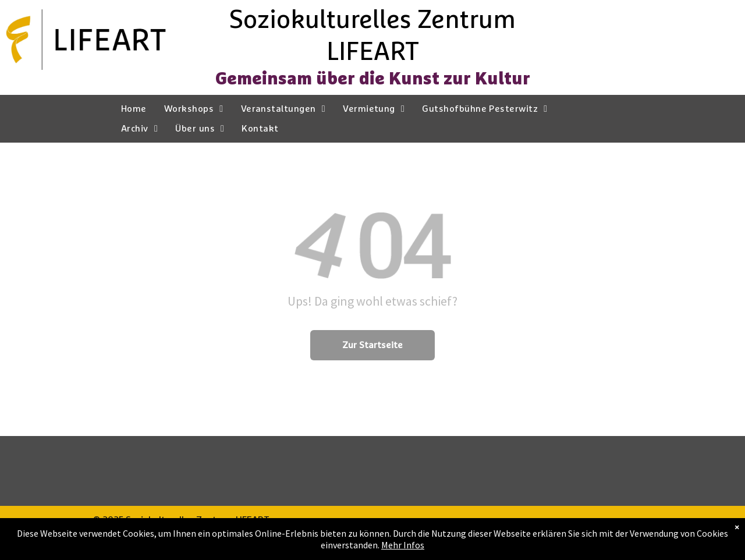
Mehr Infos (403, 545)
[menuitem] (134, 109)
